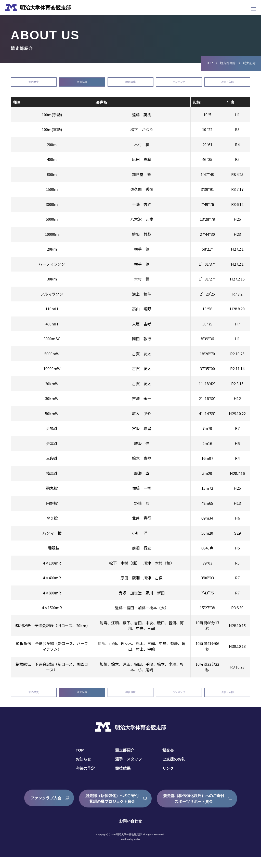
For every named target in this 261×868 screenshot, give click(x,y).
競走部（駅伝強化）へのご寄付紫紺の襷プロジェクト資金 (111, 809)
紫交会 (169, 761)
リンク (169, 779)
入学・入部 (227, 85)
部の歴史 (34, 85)
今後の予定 (84, 779)
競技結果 (122, 779)
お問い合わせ (130, 832)
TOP (210, 63)
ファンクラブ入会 (42, 809)
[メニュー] (253, 8)
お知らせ (82, 770)
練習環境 (130, 85)
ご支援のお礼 (175, 770)
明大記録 (82, 85)
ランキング (179, 85)
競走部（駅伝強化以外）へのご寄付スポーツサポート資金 (197, 809)
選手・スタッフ (128, 770)
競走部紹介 (228, 63)
